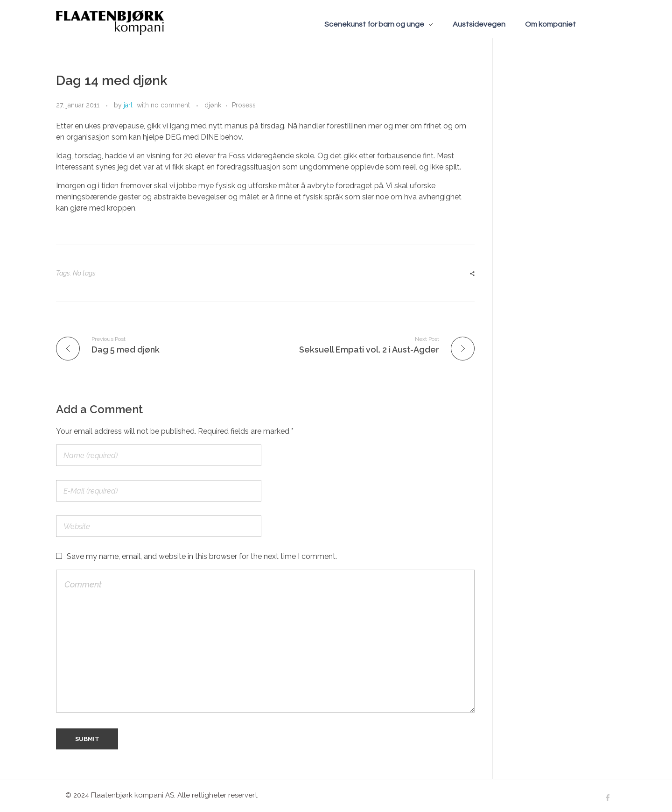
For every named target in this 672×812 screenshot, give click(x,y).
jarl (128, 105)
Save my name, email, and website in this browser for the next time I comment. (202, 556)
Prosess (244, 105)
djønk (213, 105)
